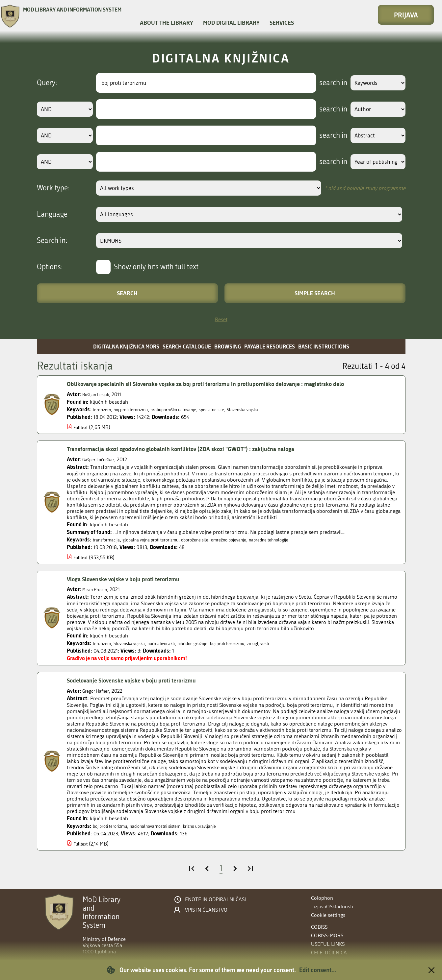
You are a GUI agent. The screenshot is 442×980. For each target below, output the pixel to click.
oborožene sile (216, 540)
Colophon (322, 898)
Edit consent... (318, 970)
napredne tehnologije (306, 540)
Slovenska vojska (274, 409)
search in (325, 83)
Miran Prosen (97, 589)
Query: (47, 83)
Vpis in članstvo (206, 910)
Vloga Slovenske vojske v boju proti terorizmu (132, 579)
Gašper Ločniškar (102, 459)
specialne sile (238, 409)
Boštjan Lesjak (99, 394)
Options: (50, 267)
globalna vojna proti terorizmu (163, 540)
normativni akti (175, 643)
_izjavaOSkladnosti (332, 907)
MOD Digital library (231, 22)
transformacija (109, 540)
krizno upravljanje (224, 826)
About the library (167, 22)
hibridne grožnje (213, 643)
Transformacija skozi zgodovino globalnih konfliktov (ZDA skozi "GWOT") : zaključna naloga (199, 449)
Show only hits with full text (156, 267)
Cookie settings (328, 915)
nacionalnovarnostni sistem (170, 826)
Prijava (406, 15)
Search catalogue (187, 346)
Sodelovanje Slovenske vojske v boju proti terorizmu (142, 680)
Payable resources (270, 346)
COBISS (319, 927)
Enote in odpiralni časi (215, 899)
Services (282, 22)
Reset (221, 319)
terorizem (104, 409)
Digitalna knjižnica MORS (126, 346)
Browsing (228, 346)
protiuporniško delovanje (192, 409)
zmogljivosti (294, 643)
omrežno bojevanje (257, 540)
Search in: (52, 241)
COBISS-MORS (327, 935)
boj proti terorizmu (139, 409)
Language (52, 214)
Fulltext (82, 427)
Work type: (53, 188)
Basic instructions (324, 346)
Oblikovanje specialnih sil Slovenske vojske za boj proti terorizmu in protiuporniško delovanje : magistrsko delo (226, 384)
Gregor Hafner (98, 691)
